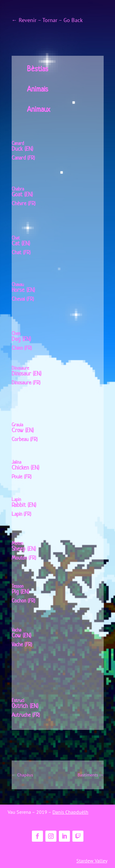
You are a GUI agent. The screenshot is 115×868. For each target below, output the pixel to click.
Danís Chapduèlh (70, 812)
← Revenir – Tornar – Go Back (47, 20)
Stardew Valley (92, 861)
